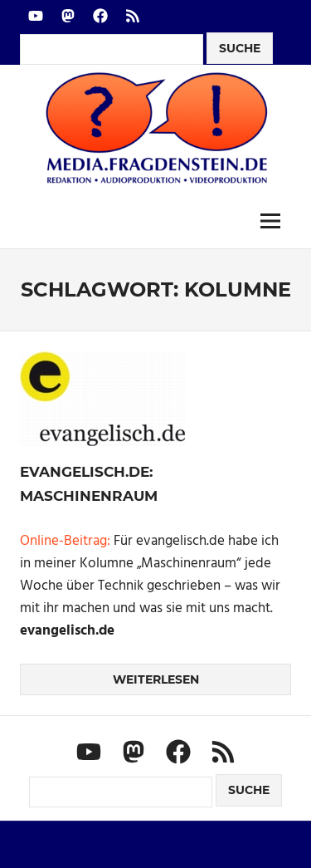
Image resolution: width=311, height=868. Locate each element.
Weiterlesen (156, 679)
